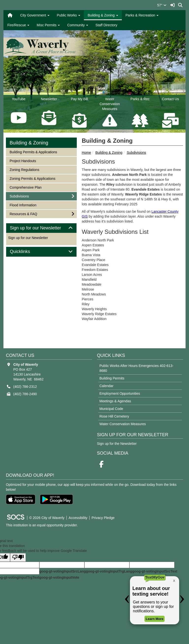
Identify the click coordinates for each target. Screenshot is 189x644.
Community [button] (78, 25)
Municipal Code (111, 409)
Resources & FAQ (23, 214)
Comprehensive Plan (25, 187)
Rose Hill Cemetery (114, 416)
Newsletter (49, 112)
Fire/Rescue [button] (18, 25)
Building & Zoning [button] (103, 15)
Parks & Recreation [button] (142, 15)
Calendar (106, 386)
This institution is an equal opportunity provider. (42, 525)
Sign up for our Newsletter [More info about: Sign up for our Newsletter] (28, 238)
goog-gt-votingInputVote (59, 577)
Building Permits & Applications (33, 152)
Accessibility (78, 518)
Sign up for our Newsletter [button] (41, 228)
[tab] (41, 228)
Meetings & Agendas (115, 401)
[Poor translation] (18, 557)
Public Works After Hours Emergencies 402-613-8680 (136, 368)
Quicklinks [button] (25, 252)
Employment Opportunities (120, 393)
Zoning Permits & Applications (32, 178)
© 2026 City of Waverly (47, 518)
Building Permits (112, 378)
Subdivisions (136, 153)
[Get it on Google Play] (56, 499)
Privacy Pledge (103, 518)
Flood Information (23, 205)
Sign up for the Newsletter (117, 444)
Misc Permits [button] (48, 25)
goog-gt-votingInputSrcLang (63, 571)
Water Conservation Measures (123, 424)
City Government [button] (35, 15)
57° (162, 5)
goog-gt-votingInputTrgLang (109, 571)
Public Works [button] (69, 15)
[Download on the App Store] (21, 499)
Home (86, 153)
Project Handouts (23, 161)
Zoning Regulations (24, 169)
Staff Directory (106, 25)
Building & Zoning (109, 153)
